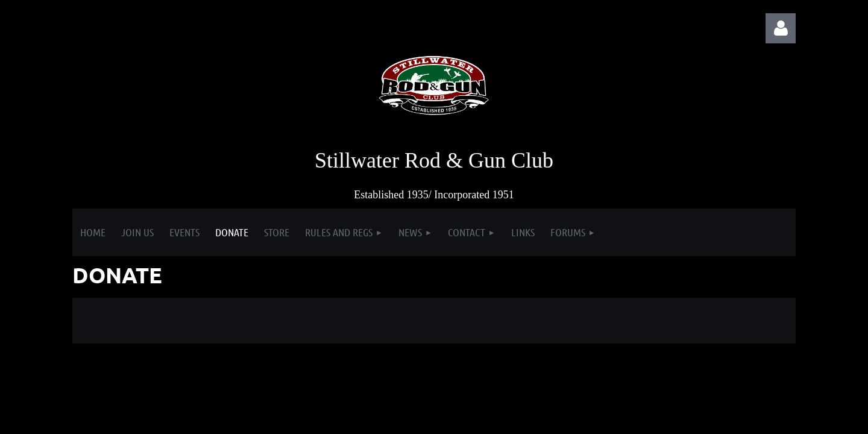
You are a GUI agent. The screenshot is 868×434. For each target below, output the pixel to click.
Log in (781, 28)
